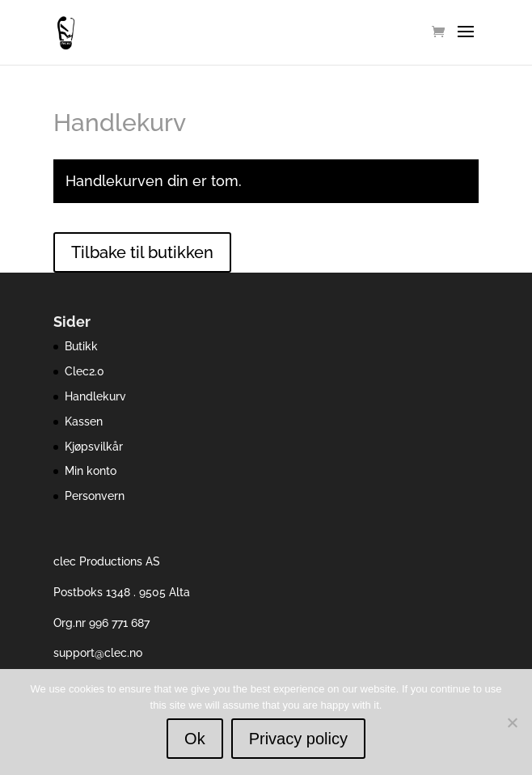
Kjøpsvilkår (94, 447)
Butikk (81, 346)
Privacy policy (298, 739)
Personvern (95, 496)
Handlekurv (95, 396)
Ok (195, 739)
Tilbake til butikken (142, 252)
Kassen (84, 421)
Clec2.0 (84, 371)
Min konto (91, 471)
